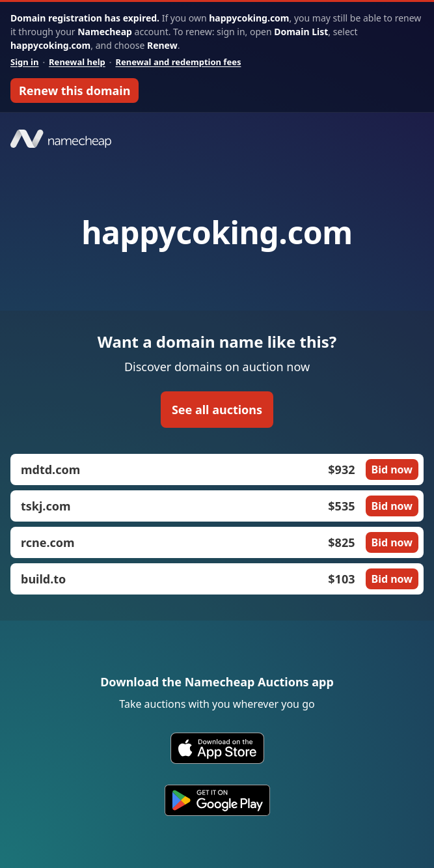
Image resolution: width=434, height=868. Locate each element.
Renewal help (77, 62)
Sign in (24, 62)
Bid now (392, 469)
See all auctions (217, 410)
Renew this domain (75, 91)
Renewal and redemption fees (178, 62)
